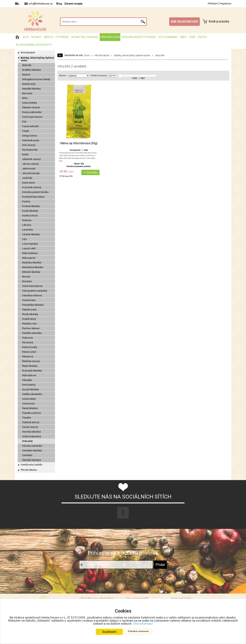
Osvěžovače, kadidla (31, 465)
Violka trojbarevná (32, 436)
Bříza (25, 98)
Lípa (24, 239)
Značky (202, 37)
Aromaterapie (28, 53)
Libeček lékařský (31, 234)
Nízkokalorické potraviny (139, 37)
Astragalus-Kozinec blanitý (36, 79)
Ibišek (25, 154)
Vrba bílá (27, 441)
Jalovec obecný (30, 164)
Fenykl (26, 131)
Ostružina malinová (32, 295)
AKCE (26, 37)
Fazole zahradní (30, 126)
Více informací (143, 624)
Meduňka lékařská (32, 263)
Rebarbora (28, 357)
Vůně (192, 37)
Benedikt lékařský (31, 89)
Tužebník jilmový (31, 422)
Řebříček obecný (31, 361)
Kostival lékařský (31, 206)
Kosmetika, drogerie (85, 37)
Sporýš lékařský (30, 389)
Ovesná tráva (29, 300)
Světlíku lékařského (32, 394)
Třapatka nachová (31, 413)
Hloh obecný (29, 145)
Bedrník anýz (29, 84)
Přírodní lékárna (29, 470)
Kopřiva (26, 201)
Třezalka (27, 418)
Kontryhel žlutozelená (33, 197)
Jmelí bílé (27, 178)
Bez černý (27, 93)
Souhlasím (109, 632)
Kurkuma (27, 220)
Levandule (28, 230)
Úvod (87, 55)
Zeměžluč (27, 455)
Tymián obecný (30, 427)
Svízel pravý (28, 404)
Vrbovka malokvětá (32, 446)
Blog (59, 4)
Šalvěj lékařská (30, 408)
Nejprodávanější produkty (34, 45)
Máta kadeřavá (30, 253)
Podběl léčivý (29, 319)
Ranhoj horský (30, 347)
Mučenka (27, 281)
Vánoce (49, 37)
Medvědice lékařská (33, 267)
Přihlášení (213, 4)
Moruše (26, 277)
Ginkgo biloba (30, 136)
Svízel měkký (29, 399)
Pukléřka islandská (32, 333)
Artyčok (26, 75)
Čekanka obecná (31, 107)
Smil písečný (29, 385)
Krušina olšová (30, 216)
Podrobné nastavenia (138, 631)
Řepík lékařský (30, 366)
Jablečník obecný (31, 159)
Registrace (226, 4)
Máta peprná (29, 258)
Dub (24, 122)
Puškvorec (28, 338)
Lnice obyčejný (30, 244)
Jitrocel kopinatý (31, 173)
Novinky (36, 37)
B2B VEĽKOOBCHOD (184, 22)
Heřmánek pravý (31, 140)
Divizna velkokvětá (32, 112)
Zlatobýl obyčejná (31, 460)
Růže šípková (29, 375)
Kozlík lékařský (30, 211)
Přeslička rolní (29, 324)
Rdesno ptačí (29, 352)
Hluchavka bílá (30, 150)
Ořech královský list (32, 286)
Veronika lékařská (31, 432)
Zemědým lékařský (32, 451)
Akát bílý (27, 65)
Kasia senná (28, 183)
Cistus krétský (29, 103)
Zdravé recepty (73, 4)
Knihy (183, 37)
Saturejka (27, 380)
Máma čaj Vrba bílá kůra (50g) (79, 143)
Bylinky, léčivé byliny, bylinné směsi (37, 59)
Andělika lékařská (31, 70)
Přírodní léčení (110, 37)
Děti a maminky (168, 37)
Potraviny (62, 37)
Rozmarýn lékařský (32, 371)
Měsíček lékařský (31, 272)
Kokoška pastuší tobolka (35, 192)
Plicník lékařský (30, 314)
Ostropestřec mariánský (35, 291)
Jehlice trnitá (29, 169)
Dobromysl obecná (32, 117)
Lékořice (27, 225)
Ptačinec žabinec (31, 328)
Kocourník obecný (32, 187)
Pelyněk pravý (29, 310)
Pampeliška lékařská (33, 305)
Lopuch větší (29, 248)
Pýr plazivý (28, 342)
